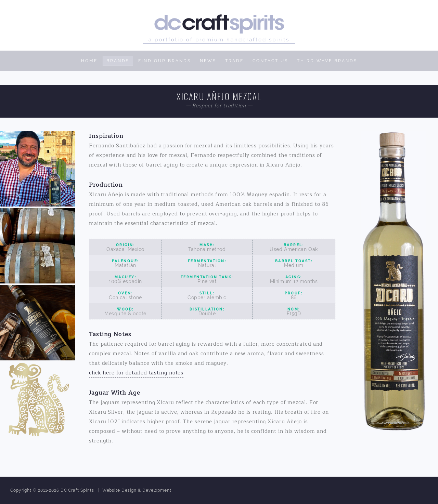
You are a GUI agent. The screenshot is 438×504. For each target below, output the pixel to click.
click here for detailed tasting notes (136, 373)
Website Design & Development (137, 490)
